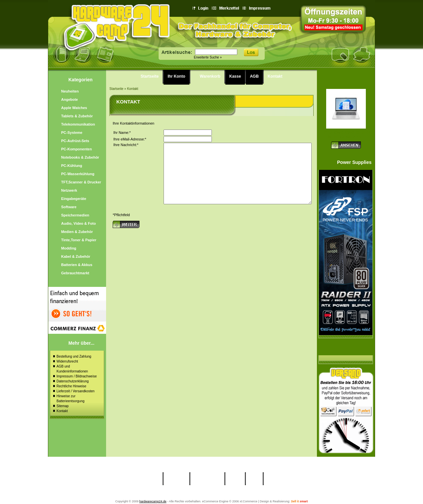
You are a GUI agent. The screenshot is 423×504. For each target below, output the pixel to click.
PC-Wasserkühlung (78, 174)
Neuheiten (70, 91)
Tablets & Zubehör (77, 116)
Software (69, 207)
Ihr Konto (176, 76)
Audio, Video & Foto (78, 223)
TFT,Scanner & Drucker (81, 182)
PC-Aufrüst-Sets (75, 141)
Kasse (235, 76)
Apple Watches (74, 108)
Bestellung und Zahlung (74, 356)
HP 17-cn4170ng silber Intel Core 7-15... (346, 135)
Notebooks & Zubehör (80, 157)
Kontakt (62, 411)
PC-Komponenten (77, 149)
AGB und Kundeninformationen (72, 369)
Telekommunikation (78, 124)
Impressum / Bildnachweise (77, 376)
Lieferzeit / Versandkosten (76, 391)
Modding (69, 248)
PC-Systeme (72, 133)
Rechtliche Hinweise (71, 386)
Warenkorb (210, 76)
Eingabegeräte (74, 199)
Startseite (150, 76)
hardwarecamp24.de (153, 501)
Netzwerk (69, 190)
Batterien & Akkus (77, 265)
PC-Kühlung (72, 166)
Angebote (70, 99)
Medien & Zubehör (77, 232)
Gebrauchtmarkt (75, 273)
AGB (254, 76)
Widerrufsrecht (67, 361)
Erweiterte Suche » (208, 57)
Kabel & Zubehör (76, 256)
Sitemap (63, 406)
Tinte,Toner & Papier (79, 240)
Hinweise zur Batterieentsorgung (71, 399)
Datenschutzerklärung (73, 381)
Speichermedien (75, 215)
